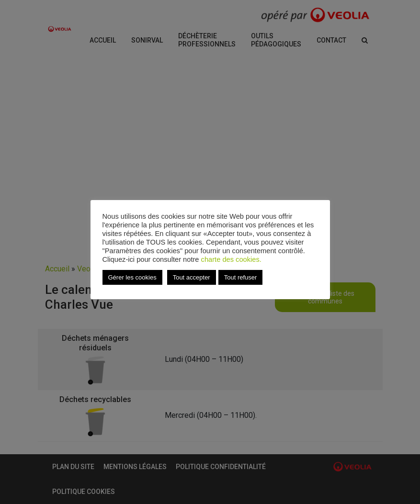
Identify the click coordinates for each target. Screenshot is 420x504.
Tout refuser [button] (241, 277)
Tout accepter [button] (192, 277)
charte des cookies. (231, 259)
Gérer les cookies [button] (132, 277)
